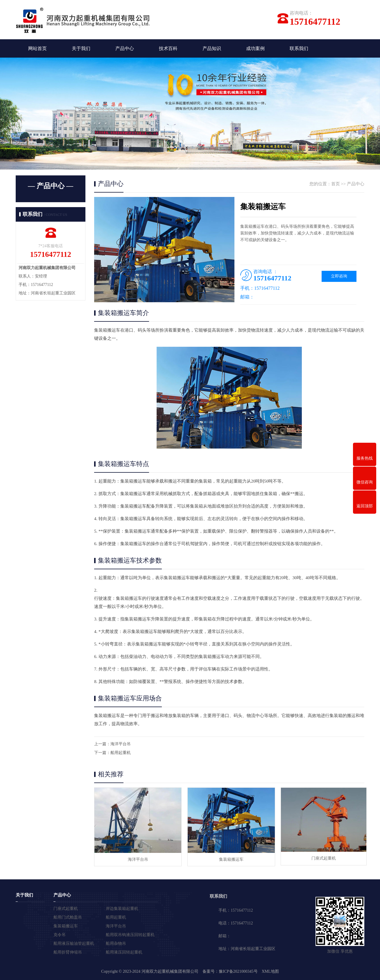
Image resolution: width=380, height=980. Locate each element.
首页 (336, 184)
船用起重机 (121, 753)
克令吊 (60, 934)
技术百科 (168, 49)
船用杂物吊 (116, 943)
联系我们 (299, 49)
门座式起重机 (321, 859)
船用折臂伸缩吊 (68, 952)
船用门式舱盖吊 (68, 917)
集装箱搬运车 (229, 859)
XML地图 (270, 971)
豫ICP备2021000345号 (238, 971)
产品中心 (125, 49)
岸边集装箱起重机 (122, 908)
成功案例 (255, 49)
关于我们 (81, 49)
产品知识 (212, 49)
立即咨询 (339, 277)
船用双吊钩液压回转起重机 (130, 934)
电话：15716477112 (236, 923)
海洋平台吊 (121, 745)
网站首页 (37, 49)
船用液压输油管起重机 (74, 943)
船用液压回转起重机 (124, 952)
